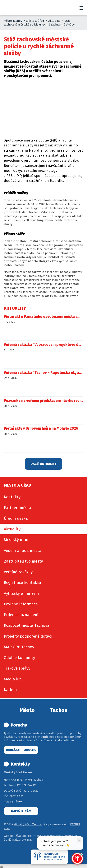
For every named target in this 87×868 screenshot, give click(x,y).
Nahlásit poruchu (21, 750)
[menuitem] (43, 497)
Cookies (27, 836)
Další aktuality (44, 464)
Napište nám (21, 811)
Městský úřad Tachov (27, 824)
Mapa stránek (13, 802)
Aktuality (54, 21)
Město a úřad (35, 21)
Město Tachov (13, 21)
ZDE (29, 840)
